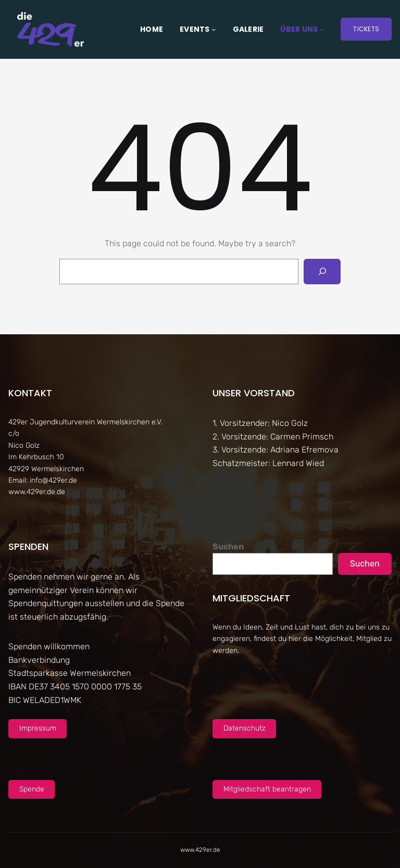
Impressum (38, 728)
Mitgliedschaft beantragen (267, 789)
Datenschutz (245, 728)
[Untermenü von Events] (214, 29)
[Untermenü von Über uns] (322, 29)
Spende (32, 789)
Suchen (228, 546)
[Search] (322, 272)
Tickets (366, 29)
